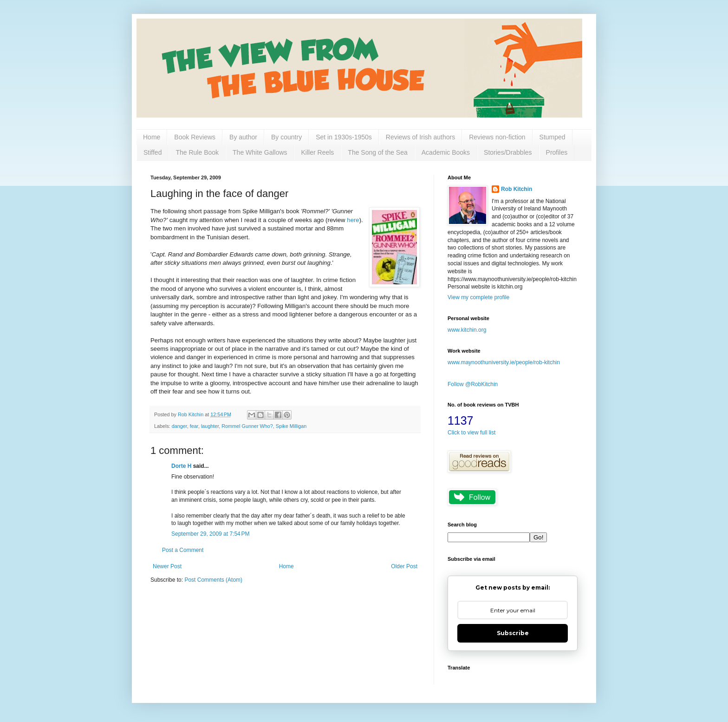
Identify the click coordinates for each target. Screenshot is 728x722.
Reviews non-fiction (497, 137)
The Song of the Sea (377, 152)
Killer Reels (318, 152)
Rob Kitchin (517, 189)
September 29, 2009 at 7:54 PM (210, 534)
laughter (210, 426)
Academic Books (446, 152)
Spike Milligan (291, 426)
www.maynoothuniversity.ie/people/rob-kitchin (504, 362)
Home (152, 137)
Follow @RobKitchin (473, 384)
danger (179, 426)
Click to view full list (471, 433)
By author (243, 137)
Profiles (557, 152)
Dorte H (181, 466)
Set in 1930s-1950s (344, 137)
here (353, 220)
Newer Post (167, 566)
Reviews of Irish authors (420, 137)
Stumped (552, 137)
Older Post (404, 566)
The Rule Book (197, 152)
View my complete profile (478, 297)
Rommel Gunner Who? (247, 426)
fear (194, 426)
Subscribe (513, 633)
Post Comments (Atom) (213, 580)
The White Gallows (260, 152)
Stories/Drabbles (508, 152)
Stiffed (153, 152)
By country (286, 137)
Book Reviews (195, 137)
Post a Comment (183, 550)
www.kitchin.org (467, 330)
